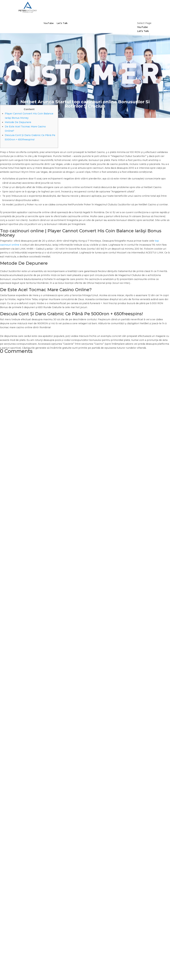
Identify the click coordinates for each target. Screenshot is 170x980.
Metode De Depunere (18, 122)
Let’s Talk (62, 23)
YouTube (49, 23)
